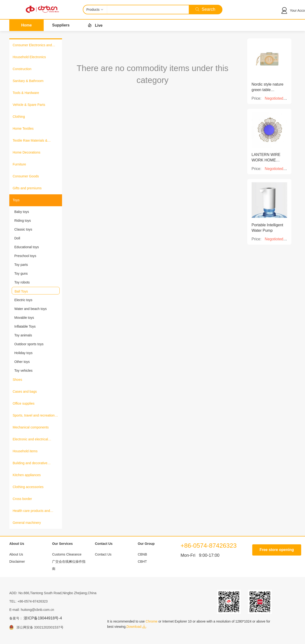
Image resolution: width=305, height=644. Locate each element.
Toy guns (21, 273)
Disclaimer (17, 562)
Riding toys (23, 221)
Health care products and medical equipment (31, 511)
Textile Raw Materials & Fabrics (30, 141)
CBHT (142, 562)
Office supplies (24, 403)
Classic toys (23, 229)
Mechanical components (31, 427)
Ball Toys (21, 291)
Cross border (22, 499)
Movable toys (24, 318)
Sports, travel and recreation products (34, 416)
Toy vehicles (23, 371)
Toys (16, 200)
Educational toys (27, 247)
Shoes (17, 380)
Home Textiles (23, 129)
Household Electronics (29, 57)
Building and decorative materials (30, 464)
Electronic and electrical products (30, 440)
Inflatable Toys (25, 326)
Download (136, 627)
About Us (16, 554)
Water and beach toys (31, 309)
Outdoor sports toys (29, 344)
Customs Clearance (67, 554)
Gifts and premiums (27, 188)
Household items (25, 451)
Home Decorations (26, 152)
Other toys (22, 362)
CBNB (142, 554)
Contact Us (103, 554)
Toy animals (23, 335)
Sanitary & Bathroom (28, 81)
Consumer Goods (26, 176)
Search (205, 9)
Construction (22, 69)
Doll (17, 238)
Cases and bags (25, 392)
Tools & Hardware (26, 93)
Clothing (19, 117)
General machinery (27, 523)
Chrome (152, 621)
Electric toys (23, 300)
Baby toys (22, 212)
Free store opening (277, 550)
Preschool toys (25, 256)
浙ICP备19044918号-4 (43, 618)
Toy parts (21, 265)
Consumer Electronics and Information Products (32, 46)
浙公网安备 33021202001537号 (39, 627)
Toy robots (22, 282)
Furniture (19, 164)
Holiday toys (23, 353)
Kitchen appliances (27, 475)
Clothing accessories (28, 487)
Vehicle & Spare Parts (29, 105)
